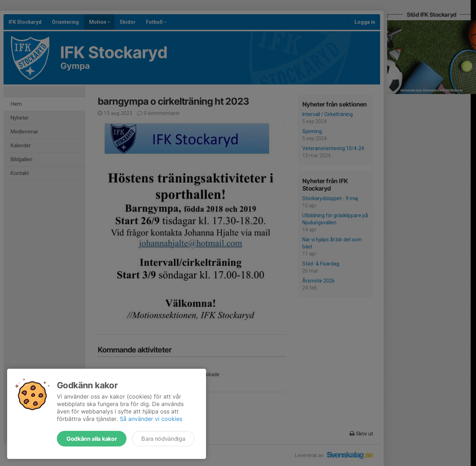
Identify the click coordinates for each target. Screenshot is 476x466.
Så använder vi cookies (151, 419)
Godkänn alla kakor (92, 439)
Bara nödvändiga (163, 439)
